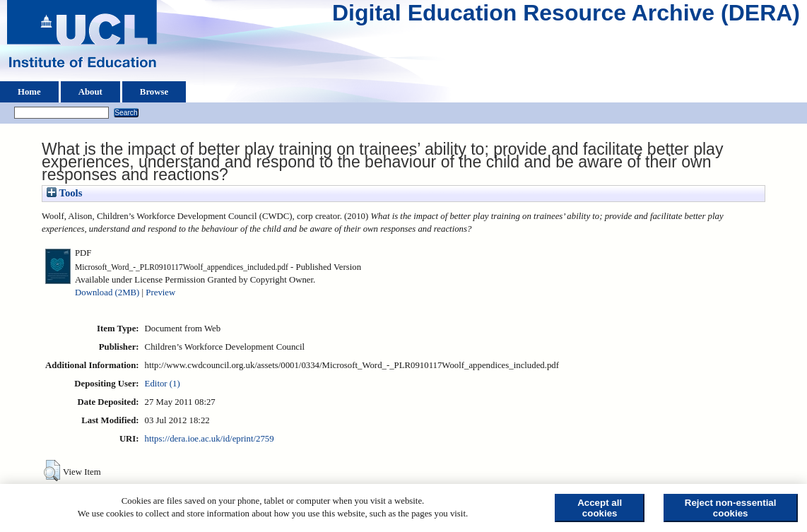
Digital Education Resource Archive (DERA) (566, 16)
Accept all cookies (600, 508)
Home (29, 92)
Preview (160, 292)
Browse (154, 92)
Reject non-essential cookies (731, 508)
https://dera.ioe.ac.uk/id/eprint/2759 (210, 439)
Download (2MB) (107, 292)
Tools (64, 193)
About (90, 92)
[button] (52, 471)
